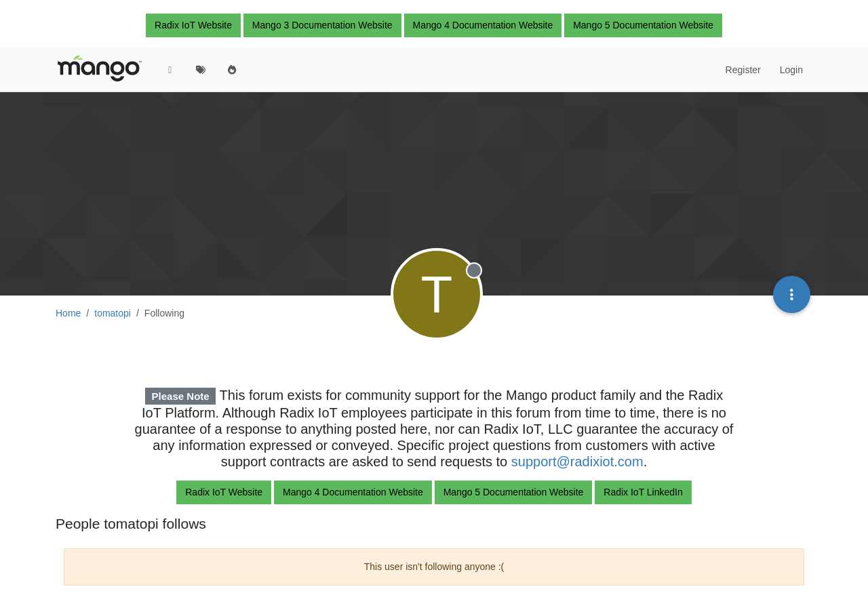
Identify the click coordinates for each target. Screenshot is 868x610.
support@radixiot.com (577, 462)
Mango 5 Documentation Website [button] (643, 25)
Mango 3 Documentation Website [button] (322, 25)
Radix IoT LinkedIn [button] (643, 492)
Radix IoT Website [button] (193, 25)
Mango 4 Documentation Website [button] (483, 25)
